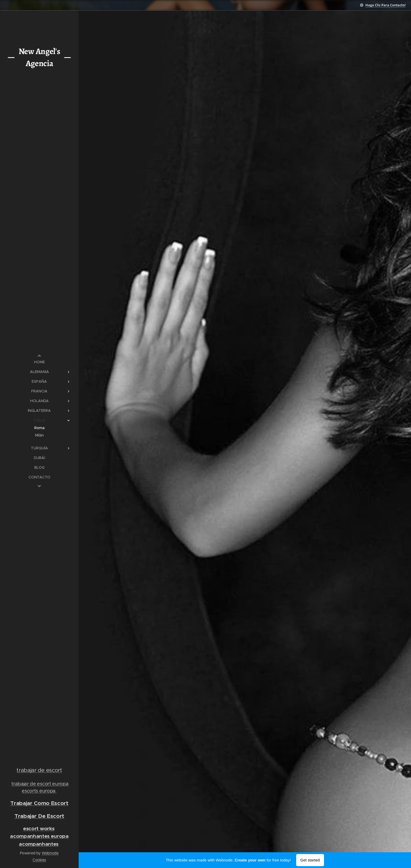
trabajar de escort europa (40, 784)
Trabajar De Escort (39, 816)
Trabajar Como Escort (39, 803)
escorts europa (39, 791)
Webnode (50, 853)
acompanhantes (39, 844)
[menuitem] (39, 362)
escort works (39, 829)
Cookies (39, 860)
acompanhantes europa (39, 836)
